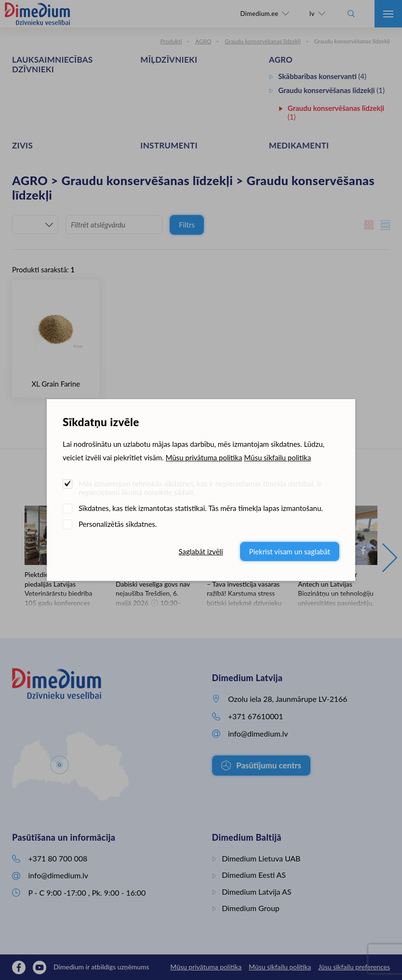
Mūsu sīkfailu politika (277, 457)
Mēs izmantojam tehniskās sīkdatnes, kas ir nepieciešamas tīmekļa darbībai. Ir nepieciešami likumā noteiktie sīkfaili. (200, 488)
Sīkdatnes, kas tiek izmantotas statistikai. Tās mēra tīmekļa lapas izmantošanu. (201, 508)
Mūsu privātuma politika (204, 457)
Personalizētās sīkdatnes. (118, 524)
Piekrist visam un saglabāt (290, 551)
